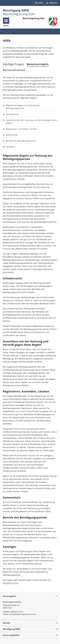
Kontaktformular (11, 583)
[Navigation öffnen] (6, 21)
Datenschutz (12, 135)
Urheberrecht (12, 114)
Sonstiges (10, 147)
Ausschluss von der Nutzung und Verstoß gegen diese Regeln (31, 122)
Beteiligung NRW (16, 10)
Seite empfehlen (11, 635)
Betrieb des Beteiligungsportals (21, 141)
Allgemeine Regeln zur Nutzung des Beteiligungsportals (23, 107)
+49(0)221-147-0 (17, 612)
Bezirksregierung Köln (12, 602)
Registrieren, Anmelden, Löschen (21, 129)
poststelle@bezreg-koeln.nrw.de (22, 614)
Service (7, 623)
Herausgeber (10, 596)
